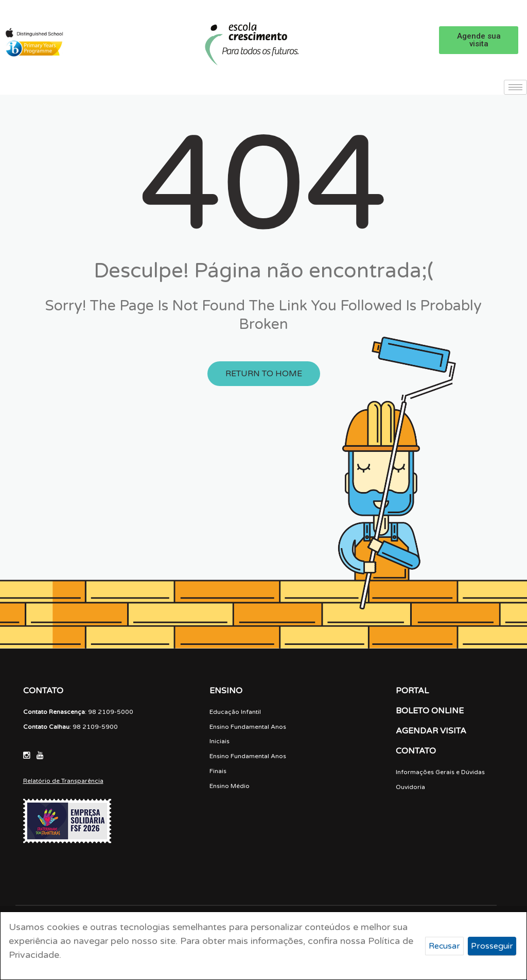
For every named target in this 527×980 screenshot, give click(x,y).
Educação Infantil (235, 712)
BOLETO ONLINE (430, 711)
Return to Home (264, 374)
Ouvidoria (410, 787)
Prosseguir (492, 946)
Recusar (444, 946)
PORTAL (412, 691)
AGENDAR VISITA (431, 731)
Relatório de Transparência (63, 781)
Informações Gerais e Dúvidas (440, 772)
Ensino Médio (230, 786)
